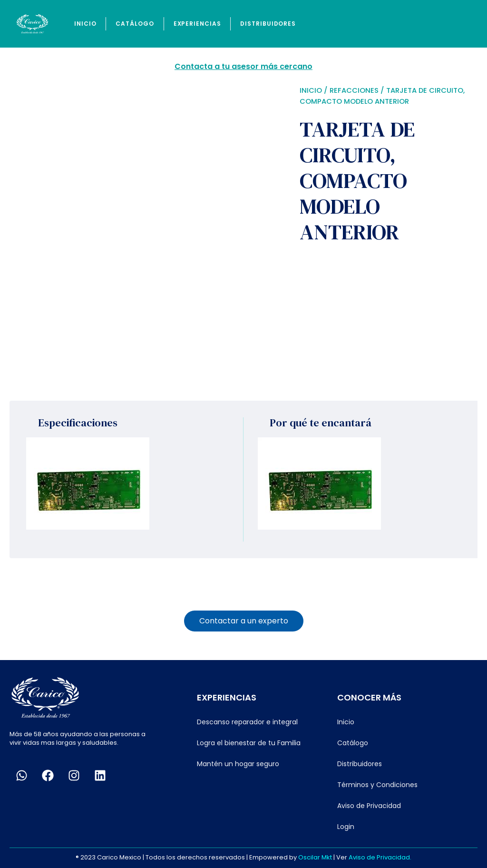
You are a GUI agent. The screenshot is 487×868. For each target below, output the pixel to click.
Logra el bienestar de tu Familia (249, 743)
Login (346, 827)
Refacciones (354, 90)
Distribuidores (268, 24)
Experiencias (197, 24)
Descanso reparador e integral (247, 722)
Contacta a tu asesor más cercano (243, 66)
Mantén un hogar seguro (238, 764)
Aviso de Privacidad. (380, 857)
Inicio (85, 24)
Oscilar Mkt (315, 857)
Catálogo (135, 24)
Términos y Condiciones (377, 785)
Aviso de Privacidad (369, 806)
